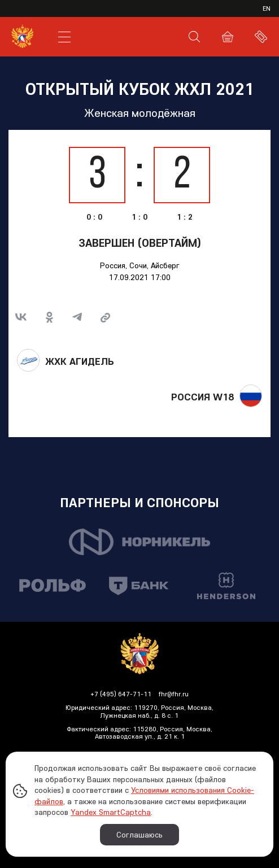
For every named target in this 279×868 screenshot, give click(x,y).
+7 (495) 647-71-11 (121, 694)
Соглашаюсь (139, 835)
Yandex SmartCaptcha (111, 812)
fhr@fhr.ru (174, 694)
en (267, 8)
